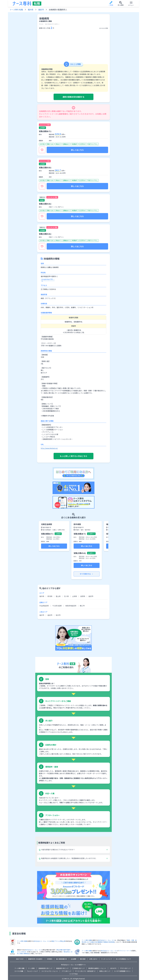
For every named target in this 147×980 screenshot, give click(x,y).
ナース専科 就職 (19, 968)
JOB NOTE (113, 968)
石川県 (66, 596)
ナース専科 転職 (16, 10)
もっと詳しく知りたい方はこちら (73, 456)
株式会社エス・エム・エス (42, 941)
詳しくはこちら (77, 150)
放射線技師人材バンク (45, 968)
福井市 (42, 615)
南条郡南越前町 (71, 606)
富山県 (58, 596)
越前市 (41, 10)
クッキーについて (107, 959)
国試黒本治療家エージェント (97, 968)
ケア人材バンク (67, 971)
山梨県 (75, 596)
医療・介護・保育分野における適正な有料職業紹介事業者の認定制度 (109, 941)
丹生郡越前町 (44, 606)
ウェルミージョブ (32, 971)
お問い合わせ (93, 959)
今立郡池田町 (57, 606)
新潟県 (50, 596)
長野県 (83, 596)
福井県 (31, 10)
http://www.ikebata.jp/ (49, 448)
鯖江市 (82, 606)
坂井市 (58, 615)
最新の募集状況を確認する (73, 97)
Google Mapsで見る (47, 280)
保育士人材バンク (105, 971)
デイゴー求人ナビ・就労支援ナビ (85, 971)
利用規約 (50, 959)
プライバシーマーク (125, 951)
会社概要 (73, 959)
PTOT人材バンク (125, 968)
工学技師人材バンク (78, 968)
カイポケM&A (74, 974)
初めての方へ (20, 959)
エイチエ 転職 (19, 971)
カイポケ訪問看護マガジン (122, 971)
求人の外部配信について (123, 959)
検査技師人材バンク (62, 968)
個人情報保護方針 (62, 959)
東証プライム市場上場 (58, 941)
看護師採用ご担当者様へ (36, 959)
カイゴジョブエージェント (50, 971)
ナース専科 (31, 968)
